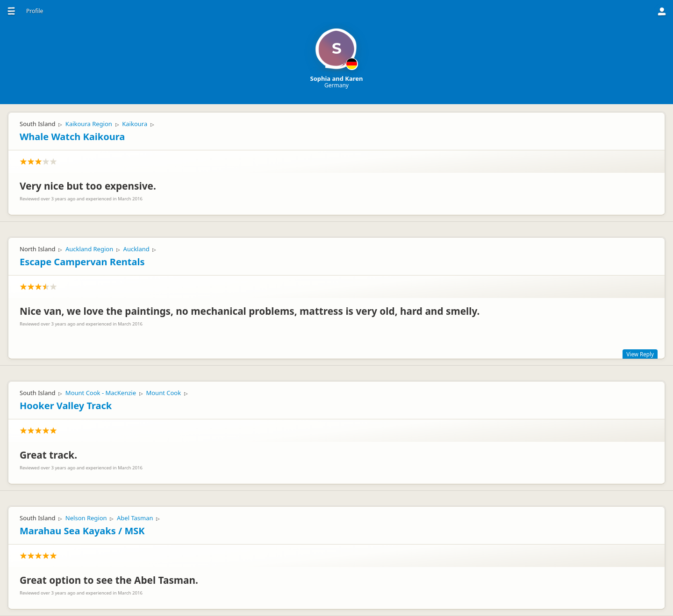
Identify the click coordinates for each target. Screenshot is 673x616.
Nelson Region (86, 518)
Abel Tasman (135, 518)
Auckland (136, 249)
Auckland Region (89, 249)
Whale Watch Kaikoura (72, 137)
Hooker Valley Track (66, 406)
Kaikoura (135, 124)
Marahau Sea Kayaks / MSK (82, 531)
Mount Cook (163, 393)
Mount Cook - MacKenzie (101, 393)
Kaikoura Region (89, 124)
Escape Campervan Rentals (82, 262)
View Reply (640, 354)
